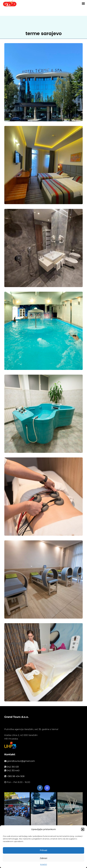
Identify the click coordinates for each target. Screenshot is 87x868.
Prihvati (43, 851)
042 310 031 (13, 767)
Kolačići (44, 865)
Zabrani (44, 859)
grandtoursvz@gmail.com (21, 761)
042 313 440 (13, 770)
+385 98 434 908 (16, 776)
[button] (83, 830)
